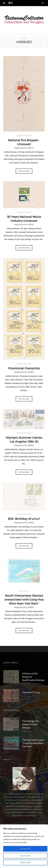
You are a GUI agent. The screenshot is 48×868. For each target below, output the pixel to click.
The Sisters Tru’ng (31, 692)
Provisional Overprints (24, 368)
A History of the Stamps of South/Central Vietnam (33, 677)
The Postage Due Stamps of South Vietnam (30, 724)
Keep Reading (24, 171)
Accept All (25, 849)
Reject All (25, 862)
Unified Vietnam (24, 136)
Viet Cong (24, 591)
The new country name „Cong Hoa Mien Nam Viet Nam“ (33, 743)
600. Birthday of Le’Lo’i (24, 519)
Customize (25, 856)
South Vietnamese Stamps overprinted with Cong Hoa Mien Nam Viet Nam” (24, 600)
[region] (24, 846)
